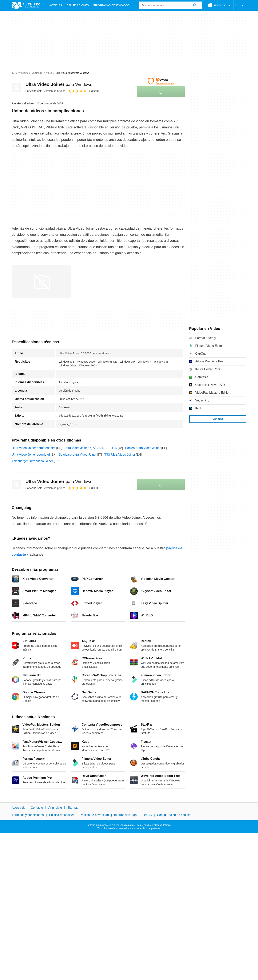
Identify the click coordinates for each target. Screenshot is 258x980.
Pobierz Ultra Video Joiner (143, 448)
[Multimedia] (37, 73)
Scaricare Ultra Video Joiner (78, 455)
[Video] (49, 73)
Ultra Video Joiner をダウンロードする (91, 448)
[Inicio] (13, 73)
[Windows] (23, 73)
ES (240, 5)
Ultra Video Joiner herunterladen (34, 448)
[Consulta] (170, 5)
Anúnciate (55, 808)
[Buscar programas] (195, 5)
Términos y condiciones (28, 815)
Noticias (56, 5)
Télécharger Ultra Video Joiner (32, 461)
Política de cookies (62, 815)
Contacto (37, 808)
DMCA (147, 815)
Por (34, 91)
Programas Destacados (111, 5)
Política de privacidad (94, 815)
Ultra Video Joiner (59, 84)
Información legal (126, 815)
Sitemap (73, 808)
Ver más (218, 419)
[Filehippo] (26, 5)
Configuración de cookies (174, 815)
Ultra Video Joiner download (31, 455)
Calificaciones (78, 5)
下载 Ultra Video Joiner (119, 455)
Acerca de (19, 808)
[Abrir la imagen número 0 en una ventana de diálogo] (41, 282)
